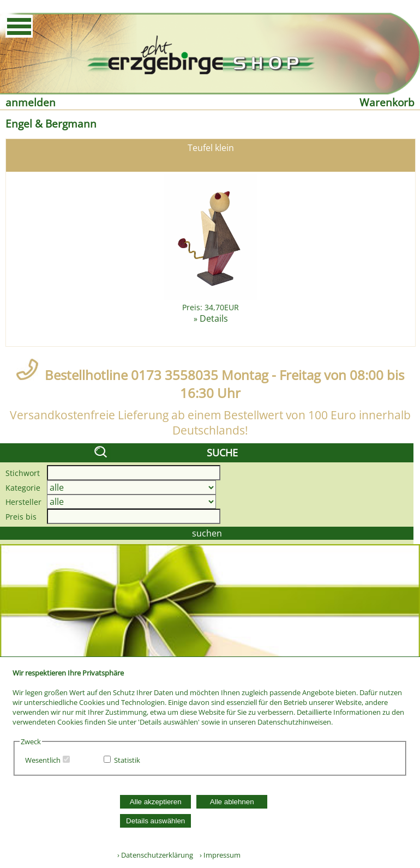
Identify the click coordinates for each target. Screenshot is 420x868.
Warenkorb (387, 102)
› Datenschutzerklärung (155, 855)
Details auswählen (155, 821)
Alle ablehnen (232, 802)
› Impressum (218, 855)
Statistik (127, 760)
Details (214, 318)
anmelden (31, 102)
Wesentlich (43, 760)
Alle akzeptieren (156, 802)
